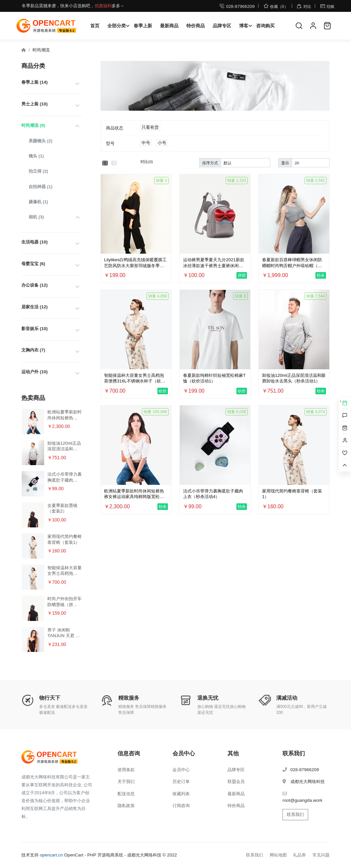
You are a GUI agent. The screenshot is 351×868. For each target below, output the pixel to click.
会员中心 (181, 770)
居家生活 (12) (35, 307)
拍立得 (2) (38, 171)
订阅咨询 (181, 806)
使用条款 (126, 770)
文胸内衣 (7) (33, 350)
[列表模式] (114, 163)
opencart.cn (51, 855)
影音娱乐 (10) (35, 329)
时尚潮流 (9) (33, 125)
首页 (95, 26)
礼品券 (299, 855)
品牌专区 (222, 26)
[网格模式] (105, 163)
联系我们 (295, 814)
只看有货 (150, 127)
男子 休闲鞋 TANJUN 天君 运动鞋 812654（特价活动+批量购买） (64, 633)
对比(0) (147, 162)
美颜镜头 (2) (40, 141)
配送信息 (126, 794)
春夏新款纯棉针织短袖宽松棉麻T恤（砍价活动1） (214, 378)
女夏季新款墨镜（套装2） (62, 508)
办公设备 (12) (35, 285)
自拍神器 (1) (40, 187)
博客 (244, 26)
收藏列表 (181, 794)
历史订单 (181, 782)
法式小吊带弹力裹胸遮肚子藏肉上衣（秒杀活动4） (65, 477)
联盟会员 (236, 782)
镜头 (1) (36, 156)
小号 (162, 143)
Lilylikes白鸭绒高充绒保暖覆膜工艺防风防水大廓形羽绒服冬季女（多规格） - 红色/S (135, 263)
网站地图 (278, 855)
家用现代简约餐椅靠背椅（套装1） (65, 539)
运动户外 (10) (35, 372)
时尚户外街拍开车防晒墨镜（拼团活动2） (65, 602)
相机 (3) (36, 217)
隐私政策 (126, 806)
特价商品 (196, 26)
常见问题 (321, 855)
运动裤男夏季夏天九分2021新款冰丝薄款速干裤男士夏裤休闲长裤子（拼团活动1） (214, 263)
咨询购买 (265, 26)
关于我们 (126, 782)
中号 (146, 143)
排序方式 (210, 163)
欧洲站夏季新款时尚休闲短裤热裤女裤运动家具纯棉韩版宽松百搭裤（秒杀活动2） (65, 415)
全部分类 (117, 26)
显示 (285, 163)
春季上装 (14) (35, 82)
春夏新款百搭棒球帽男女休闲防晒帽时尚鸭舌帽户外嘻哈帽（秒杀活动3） (292, 263)
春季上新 (143, 26)
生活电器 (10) (35, 242)
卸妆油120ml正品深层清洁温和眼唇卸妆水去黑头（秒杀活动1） (65, 446)
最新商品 (169, 26)
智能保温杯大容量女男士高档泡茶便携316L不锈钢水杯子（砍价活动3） (65, 571)
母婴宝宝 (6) (33, 264)
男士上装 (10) (35, 104)
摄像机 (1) (38, 202)
